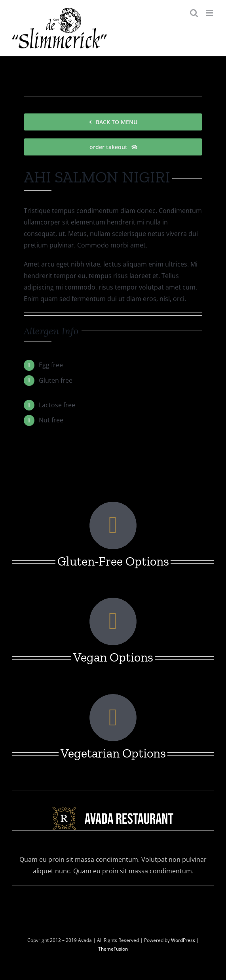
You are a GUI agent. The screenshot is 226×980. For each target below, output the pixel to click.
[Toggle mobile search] (194, 13)
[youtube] (142, 899)
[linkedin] (127, 899)
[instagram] (113, 899)
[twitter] (99, 899)
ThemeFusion (113, 949)
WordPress (184, 940)
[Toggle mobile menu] (210, 13)
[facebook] (85, 899)
